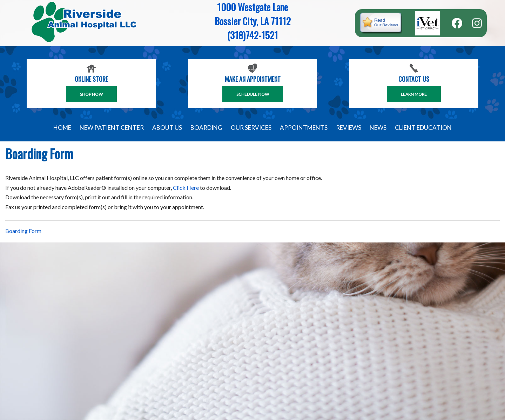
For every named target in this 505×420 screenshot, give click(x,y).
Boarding (206, 128)
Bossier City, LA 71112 (253, 21)
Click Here (186, 188)
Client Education (423, 128)
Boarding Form (23, 231)
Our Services (251, 128)
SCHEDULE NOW (253, 94)
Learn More (414, 94)
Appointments (304, 128)
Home (62, 128)
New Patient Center (112, 128)
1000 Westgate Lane (252, 7)
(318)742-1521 (253, 35)
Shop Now (91, 94)
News (378, 128)
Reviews (349, 128)
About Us (167, 128)
